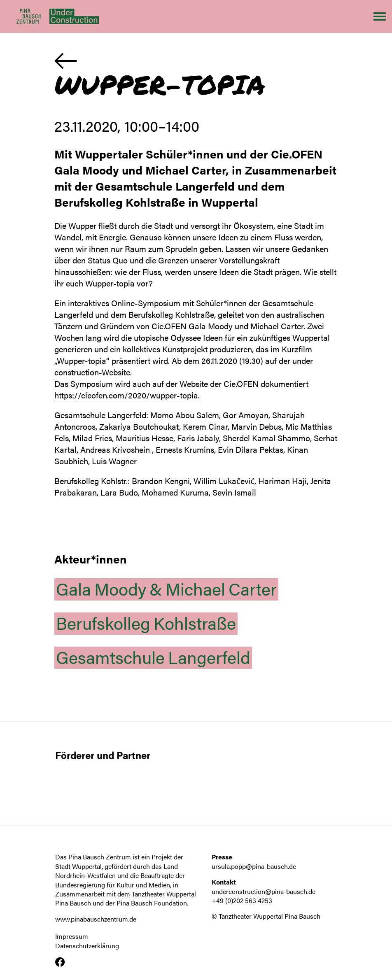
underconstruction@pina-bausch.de (264, 891)
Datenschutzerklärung (87, 946)
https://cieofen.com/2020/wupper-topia (126, 395)
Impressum (72, 936)
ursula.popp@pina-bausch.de (254, 866)
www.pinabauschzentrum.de (96, 919)
